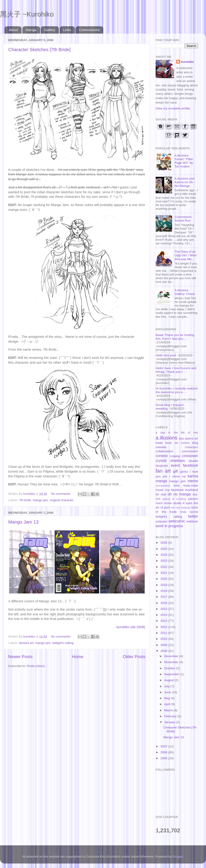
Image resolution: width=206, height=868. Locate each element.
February (171, 716)
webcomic (177, 521)
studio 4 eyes (183, 503)
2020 (164, 579)
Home (78, 657)
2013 (164, 621)
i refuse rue (178, 476)
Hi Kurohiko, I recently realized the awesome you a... (177, 390)
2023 (164, 561)
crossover (190, 456)
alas (182, 439)
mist (176, 486)
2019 (164, 585)
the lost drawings (181, 508)
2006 (164, 752)
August (169, 680)
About (13, 30)
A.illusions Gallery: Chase (185, 292)
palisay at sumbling (174, 499)
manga (161, 481)
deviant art (26, 643)
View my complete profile (173, 108)
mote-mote (191, 486)
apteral (189, 439)
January (170, 722)
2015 (164, 609)
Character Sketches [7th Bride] (39, 50)
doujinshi (162, 466)
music (160, 490)
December (172, 656)
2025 (164, 549)
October (170, 668)
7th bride (25, 500)
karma (193, 476)
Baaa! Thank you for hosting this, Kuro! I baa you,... (175, 337)
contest (162, 456)
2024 (164, 555)
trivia (183, 512)
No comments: (61, 494)
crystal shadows (170, 460)
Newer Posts (20, 657)
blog (195, 443)
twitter (193, 516)
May (167, 698)
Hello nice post (166, 355)
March (169, 710)
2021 (164, 573)
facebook (190, 465)
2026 (164, 543)
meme (193, 481)
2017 (164, 597)
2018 (164, 591)
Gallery (50, 30)
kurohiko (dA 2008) (131, 627)
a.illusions (167, 438)
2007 (164, 746)
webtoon (192, 521)
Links (67, 30)
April (168, 704)
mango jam (40, 500)
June (168, 692)
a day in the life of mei (177, 433)
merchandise (163, 486)
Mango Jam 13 (23, 522)
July (167, 686)
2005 (164, 758)
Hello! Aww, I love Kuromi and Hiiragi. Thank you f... (176, 370)
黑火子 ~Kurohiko (27, 14)
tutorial (194, 512)
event (175, 465)
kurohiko (187, 62)
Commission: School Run (183, 219)
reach (159, 503)
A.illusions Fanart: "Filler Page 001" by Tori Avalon (184, 161)
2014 (164, 615)
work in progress (169, 526)
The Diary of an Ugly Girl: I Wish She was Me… (186, 255)
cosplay (175, 456)
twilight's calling (63, 643)
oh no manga (179, 494)
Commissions (89, 30)
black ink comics (178, 443)
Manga (31, 30)
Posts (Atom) (36, 666)
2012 (164, 627)
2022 (164, 567)
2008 (164, 651)
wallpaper (162, 521)
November (172, 662)
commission (190, 451)
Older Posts (134, 657)
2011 (164, 633)
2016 (164, 603)
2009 (164, 645)
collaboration (164, 451)
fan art (163, 471)
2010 (164, 639)
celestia (161, 447)
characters (191, 447)
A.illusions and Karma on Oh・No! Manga (185, 182)
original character (62, 500)
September (172, 674)
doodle (193, 461)
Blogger (178, 856)
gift (176, 471)
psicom (193, 499)
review (168, 503)
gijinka (184, 472)
